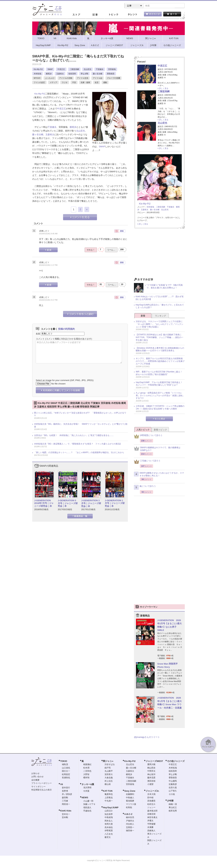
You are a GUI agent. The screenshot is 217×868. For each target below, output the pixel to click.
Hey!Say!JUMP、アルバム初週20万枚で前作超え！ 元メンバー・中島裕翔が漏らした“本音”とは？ (160, 384)
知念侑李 (109, 815)
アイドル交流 (83, 78)
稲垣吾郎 (72, 74)
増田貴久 (87, 808)
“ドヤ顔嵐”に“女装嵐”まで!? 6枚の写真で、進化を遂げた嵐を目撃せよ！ (165, 287)
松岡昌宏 (66, 775)
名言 (97, 83)
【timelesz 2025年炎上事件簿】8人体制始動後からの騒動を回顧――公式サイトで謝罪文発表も (160, 350)
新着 (143, 316)
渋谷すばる (110, 765)
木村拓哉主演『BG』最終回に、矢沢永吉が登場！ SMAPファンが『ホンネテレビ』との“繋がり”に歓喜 (81, 426)
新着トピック (160, 430)
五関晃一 (130, 828)
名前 (38, 334)
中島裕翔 (109, 818)
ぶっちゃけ (50, 78)
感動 (105, 83)
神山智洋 (151, 775)
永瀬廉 (150, 828)
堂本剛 (65, 818)
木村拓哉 (37, 74)
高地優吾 (151, 801)
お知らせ (35, 774)
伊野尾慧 (109, 831)
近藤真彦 (173, 785)
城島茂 (65, 765)
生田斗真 (173, 788)
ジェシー (151, 808)
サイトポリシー (38, 787)
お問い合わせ (37, 777)
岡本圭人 (109, 821)
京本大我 (151, 795)
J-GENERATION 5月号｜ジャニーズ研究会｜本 (68, 504)
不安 (74, 83)
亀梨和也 (109, 795)
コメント (40, 339)
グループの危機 (114, 78)
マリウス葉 (131, 805)
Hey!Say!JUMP (111, 808)
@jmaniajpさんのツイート (147, 737)
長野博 (65, 791)
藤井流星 (151, 778)
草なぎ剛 (84, 74)
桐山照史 (151, 768)
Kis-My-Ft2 (38, 70)
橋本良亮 (130, 818)
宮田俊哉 (112, 70)
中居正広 (61, 70)
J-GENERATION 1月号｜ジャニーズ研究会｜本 (115, 504)
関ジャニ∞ (108, 761)
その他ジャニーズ (176, 761)
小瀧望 (150, 785)
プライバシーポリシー (42, 784)
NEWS (85, 798)
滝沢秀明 (87, 788)
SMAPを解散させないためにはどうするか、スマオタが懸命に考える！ (159, 475)
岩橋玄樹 (151, 814)
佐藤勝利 (130, 795)
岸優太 (150, 821)
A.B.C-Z (128, 814)
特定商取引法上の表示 (42, 790)
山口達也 (66, 768)
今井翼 (86, 791)
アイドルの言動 (66, 78)
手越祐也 (87, 811)
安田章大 (109, 775)
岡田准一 (66, 805)
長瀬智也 (66, 778)
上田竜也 (109, 798)
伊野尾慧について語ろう (148, 437)
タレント (132, 15)
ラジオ (65, 83)
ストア (76, 15)
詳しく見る (164, 89)
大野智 (86, 775)
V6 (62, 785)
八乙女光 (109, 834)
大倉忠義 (109, 778)
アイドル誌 (98, 78)
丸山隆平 (109, 771)
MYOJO (37, 78)
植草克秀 (173, 811)
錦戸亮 (108, 768)
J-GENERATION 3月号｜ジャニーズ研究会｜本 (91, 504)
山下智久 (173, 791)
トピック (114, 15)
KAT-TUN (108, 791)
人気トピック (143, 430)
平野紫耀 (151, 824)
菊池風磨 (130, 801)
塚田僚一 (130, 831)
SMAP (50, 70)
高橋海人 (151, 831)
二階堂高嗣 (74, 70)
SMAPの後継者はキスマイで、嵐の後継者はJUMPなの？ (157, 449)
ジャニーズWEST (154, 761)
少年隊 (170, 801)
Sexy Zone (130, 791)
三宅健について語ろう (147, 462)
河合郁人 (130, 824)
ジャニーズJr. (152, 791)
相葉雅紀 (87, 765)
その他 (172, 795)
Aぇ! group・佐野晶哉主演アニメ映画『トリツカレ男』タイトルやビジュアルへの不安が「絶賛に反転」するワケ (160, 396)
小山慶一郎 (88, 801)
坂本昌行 (66, 788)
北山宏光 (87, 70)
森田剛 (65, 798)
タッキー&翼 (88, 785)
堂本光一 (66, 815)
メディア (53, 83)
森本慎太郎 (152, 811)
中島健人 (130, 798)
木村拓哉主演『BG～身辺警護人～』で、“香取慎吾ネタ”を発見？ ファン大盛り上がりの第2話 (77, 444)
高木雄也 (109, 828)
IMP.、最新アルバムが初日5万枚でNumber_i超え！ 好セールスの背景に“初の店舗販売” (160, 373)
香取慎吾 (111, 74)
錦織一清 (173, 805)
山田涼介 (109, 811)
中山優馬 (173, 781)
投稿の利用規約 (66, 329)
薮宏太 (108, 838)
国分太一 (66, 771)
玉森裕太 (60, 74)
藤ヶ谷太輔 (98, 74)
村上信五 (109, 781)
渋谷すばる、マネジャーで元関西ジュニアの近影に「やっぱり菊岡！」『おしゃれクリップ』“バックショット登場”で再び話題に (160, 324)
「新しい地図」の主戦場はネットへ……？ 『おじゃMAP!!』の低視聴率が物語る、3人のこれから (79, 453)
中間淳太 (151, 771)
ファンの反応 (39, 83)
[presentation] (62, 369)
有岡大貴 (109, 824)
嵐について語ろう (145, 488)
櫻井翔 (86, 778)
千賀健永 (100, 70)
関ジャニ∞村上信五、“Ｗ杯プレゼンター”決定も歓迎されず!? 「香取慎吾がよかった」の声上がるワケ (80, 415)
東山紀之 (173, 808)
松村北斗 (151, 805)
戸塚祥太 (130, 821)
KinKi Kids (66, 811)
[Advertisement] (159, 254)
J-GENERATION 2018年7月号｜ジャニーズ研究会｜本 (44, 504)
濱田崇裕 (151, 781)
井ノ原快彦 (67, 795)
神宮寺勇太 (152, 818)
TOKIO (64, 761)
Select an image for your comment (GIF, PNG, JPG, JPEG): (65, 381)
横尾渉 (49, 74)
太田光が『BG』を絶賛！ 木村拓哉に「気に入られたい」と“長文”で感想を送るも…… (74, 436)
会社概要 (35, 780)
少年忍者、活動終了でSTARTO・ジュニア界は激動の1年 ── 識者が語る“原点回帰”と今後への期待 (160, 408)
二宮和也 (87, 771)
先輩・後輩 (85, 83)
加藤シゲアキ (89, 805)
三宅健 (65, 801)
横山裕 (108, 785)
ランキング (160, 316)
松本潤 (86, 768)
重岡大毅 (151, 765)
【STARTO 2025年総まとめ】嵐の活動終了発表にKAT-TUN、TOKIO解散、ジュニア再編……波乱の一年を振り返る (160, 338)
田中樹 (150, 798)
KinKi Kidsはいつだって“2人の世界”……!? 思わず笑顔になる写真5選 (160, 298)
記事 (95, 15)
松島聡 (129, 808)
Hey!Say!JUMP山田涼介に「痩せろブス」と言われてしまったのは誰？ (160, 307)
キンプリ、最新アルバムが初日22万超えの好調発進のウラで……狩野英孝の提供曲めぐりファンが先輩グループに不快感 (160, 361)
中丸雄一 (109, 801)
